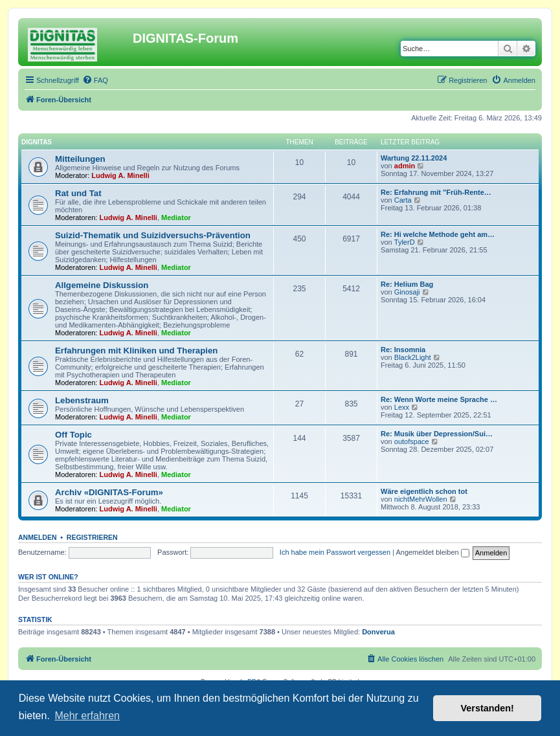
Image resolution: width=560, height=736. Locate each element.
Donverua (378, 632)
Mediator (176, 217)
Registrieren (92, 537)
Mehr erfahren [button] (87, 716)
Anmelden (38, 537)
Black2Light (413, 357)
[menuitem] (95, 80)
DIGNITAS (37, 142)
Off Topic (73, 435)
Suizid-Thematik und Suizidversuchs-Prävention (153, 235)
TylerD (405, 242)
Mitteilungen (80, 159)
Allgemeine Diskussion (102, 285)
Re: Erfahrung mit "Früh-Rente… (436, 192)
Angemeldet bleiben (432, 552)
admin (405, 166)
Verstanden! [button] (487, 708)
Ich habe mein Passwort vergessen (335, 552)
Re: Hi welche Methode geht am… (438, 234)
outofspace (412, 441)
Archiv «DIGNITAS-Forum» (109, 492)
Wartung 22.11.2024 (414, 158)
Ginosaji (407, 292)
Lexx (402, 407)
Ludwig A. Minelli (120, 175)
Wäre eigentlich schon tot (424, 491)
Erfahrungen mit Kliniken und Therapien (136, 351)
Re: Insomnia (403, 350)
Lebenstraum (82, 400)
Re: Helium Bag (407, 284)
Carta (403, 200)
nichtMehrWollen (421, 499)
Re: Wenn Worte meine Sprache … (439, 399)
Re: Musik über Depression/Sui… (437, 434)
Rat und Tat (78, 193)
